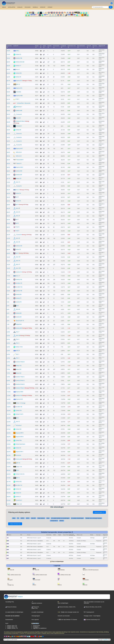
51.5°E (8, 107)
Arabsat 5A (18, 193)
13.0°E (8, 283)
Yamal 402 (18, 92)
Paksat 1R (19, 163)
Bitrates (62, 521)
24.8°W (9, 425)
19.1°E (8, 272)
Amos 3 (18, 190)
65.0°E (8, 69)
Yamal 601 (18, 118)
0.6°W (8, 336)
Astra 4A (18, 309)
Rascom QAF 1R (20, 321)
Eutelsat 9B (19, 294)
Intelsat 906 (19, 73)
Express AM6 (19, 96)
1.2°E (8, 328)
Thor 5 (18, 339)
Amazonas (18, 455)
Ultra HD (33, 518)
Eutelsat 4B (19, 313)
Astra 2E (18, 208)
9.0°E (8, 295)
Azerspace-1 (19, 126)
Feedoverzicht (36, 626)
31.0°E (8, 186)
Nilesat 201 (19, 369)
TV (18, 518)
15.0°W (9, 403)
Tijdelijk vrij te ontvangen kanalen (94, 518)
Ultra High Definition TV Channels (67, 620)
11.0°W (9, 392)
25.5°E (8, 231)
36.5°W (9, 459)
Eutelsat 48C (19, 328)
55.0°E (8, 92)
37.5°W (9, 463)
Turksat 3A (19, 141)
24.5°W (9, 422)
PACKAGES (28, 7)
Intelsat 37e (19, 410)
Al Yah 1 (17, 99)
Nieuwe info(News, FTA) (35, 608)
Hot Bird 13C (19, 485)
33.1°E (8, 179)
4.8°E (8, 306)
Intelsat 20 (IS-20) (20, 62)
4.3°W (8, 358)
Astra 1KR (18, 268)
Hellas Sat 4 (19, 152)
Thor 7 (18, 332)
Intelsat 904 (19, 440)
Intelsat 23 (18, 489)
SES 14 (18, 478)
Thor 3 (18, 358)
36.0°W (9, 452)
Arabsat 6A (18, 201)
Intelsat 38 (18, 130)
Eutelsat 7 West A (20, 377)
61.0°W (9, 500)
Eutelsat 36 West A (20, 121)
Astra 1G (18, 182)
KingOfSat (105, 640)
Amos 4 (18, 69)
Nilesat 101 (19, 179)
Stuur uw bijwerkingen (58, 561)
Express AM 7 (19, 148)
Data (48, 518)
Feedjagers (36, 627)
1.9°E (8, 324)
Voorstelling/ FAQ (10, 602)
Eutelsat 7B (19, 302)
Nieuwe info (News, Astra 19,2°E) (93, 607)
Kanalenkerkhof (9, 620)
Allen (14, 518)
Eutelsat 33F (19, 175)
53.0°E (8, 96)
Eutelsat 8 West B (20, 384)
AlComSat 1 (19, 425)
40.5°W (9, 470)
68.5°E (8, 62)
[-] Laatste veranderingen (77, 518)
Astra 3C (18, 238)
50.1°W (9, 482)
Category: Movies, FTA (12, 628)
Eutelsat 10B (19, 291)
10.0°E (8, 291)
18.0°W (9, 411)
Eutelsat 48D (19, 459)
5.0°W (8, 362)
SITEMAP (50, 7)
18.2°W (9, 414)
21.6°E (8, 246)
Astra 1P (18, 264)
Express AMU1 (20, 167)
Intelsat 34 (18, 493)
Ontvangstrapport (36, 616)
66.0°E (8, 66)
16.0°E (8, 280)
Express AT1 (19, 81)
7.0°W (8, 366)
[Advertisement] (57, 30)
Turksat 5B (19, 145)
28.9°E (8, 205)
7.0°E (8, 298)
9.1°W (8, 388)
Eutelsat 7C (19, 298)
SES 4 (18, 418)
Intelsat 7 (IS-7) (19, 414)
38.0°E (8, 160)
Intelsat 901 (19, 429)
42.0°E (8, 134)
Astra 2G (18, 212)
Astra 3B (18, 242)
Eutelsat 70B (19, 58)
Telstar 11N (19, 467)
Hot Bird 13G (19, 287)
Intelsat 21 (18, 496)
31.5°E (8, 182)
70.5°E (8, 58)
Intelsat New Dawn (20, 444)
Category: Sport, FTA (12, 626)
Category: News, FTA (12, 627)
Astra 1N (18, 261)
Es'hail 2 (17, 227)
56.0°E (8, 88)
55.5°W (9, 493)
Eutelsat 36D (19, 171)
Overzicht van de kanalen (64, 616)
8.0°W (8, 381)
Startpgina (13, 597)
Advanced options (99, 512)
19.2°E (8, 257)
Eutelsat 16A (19, 279)
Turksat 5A (19, 186)
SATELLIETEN (12, 7)
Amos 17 (18, 276)
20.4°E (8, 253)
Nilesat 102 (19, 366)
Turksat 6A (19, 137)
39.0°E (8, 152)
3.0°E (8, 317)
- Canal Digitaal (96, 616)
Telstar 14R (19, 504)
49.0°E (8, 118)
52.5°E (8, 99)
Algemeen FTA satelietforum (40, 628)
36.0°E (8, 167)
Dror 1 (18, 354)
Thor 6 (18, 343)
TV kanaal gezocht (89, 612)
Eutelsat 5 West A (20, 388)
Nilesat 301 (19, 373)
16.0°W (9, 407)
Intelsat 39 (18, 77)
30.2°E (8, 190)
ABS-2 (18, 51)
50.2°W (9, 485)
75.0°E (8, 51)
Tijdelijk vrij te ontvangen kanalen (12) (68, 612)
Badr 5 (17, 197)
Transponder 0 (54, 521)
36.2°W (9, 455)
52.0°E (8, 103)
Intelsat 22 (18, 54)
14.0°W (9, 399)
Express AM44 (20, 392)
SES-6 (18, 470)
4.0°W (8, 354)
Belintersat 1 (19, 107)
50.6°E (8, 122)
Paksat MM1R (20, 160)
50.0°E (8, 114)
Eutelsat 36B (19, 111)
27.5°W (9, 429)
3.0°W (8, 351)
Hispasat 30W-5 (20, 433)
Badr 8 (17, 223)
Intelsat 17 (18, 66)
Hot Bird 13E (19, 407)
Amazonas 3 (19, 500)
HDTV (22, 518)
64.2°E (8, 73)
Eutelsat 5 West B (20, 362)
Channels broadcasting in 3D (92, 620)
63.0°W (9, 504)
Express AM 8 (19, 399)
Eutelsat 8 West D (20, 380)
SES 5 (18, 306)
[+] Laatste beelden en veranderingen (60, 518)
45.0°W (9, 474)
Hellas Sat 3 (19, 156)
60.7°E (8, 81)
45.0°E (8, 130)
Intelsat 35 (18, 448)
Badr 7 (17, 220)
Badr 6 (17, 253)
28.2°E (8, 208)
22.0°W (9, 418)
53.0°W (9, 489)
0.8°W (8, 332)
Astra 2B (18, 336)
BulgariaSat (19, 324)
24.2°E (8, 235)
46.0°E (8, 126)
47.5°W (9, 478)
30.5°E (8, 193)
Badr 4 (17, 205)
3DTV (28, 518)
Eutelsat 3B (19, 317)
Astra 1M (18, 257)
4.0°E (8, 313)
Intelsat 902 (19, 482)
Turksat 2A (19, 235)
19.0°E (8, 268)
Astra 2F (18, 216)
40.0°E (8, 149)
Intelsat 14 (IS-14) (20, 474)
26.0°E (8, 220)
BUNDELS (35, 7)
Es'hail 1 (17, 231)
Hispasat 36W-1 (20, 452)
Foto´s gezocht (35, 620)
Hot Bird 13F (19, 283)
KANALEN (20, 7)
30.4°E (8, 197)
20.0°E (8, 250)
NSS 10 (18, 463)
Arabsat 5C (18, 250)
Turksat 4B (19, 114)
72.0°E (8, 54)
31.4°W (9, 440)
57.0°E (8, 84)
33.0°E (8, 175)
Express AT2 (19, 88)
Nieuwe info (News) (11, 607)
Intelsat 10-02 (19, 347)
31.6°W (9, 444)
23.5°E (8, 238)
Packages (86, 616)
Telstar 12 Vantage (21, 403)
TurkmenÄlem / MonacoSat (24, 103)
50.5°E (8, 111)
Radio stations (41, 518)
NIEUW (4, 7)
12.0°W (9, 396)
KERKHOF (43, 7)
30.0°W (9, 433)
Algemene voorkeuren (37, 603)
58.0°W (9, 497)
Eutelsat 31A (19, 272)
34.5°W (9, 448)
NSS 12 (18, 84)
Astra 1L (18, 422)
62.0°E (8, 77)
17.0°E (8, 276)
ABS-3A (18, 351)
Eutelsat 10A (19, 395)
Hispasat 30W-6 (20, 437)
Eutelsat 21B (19, 246)
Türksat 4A (19, 134)
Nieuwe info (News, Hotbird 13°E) (67, 607)
